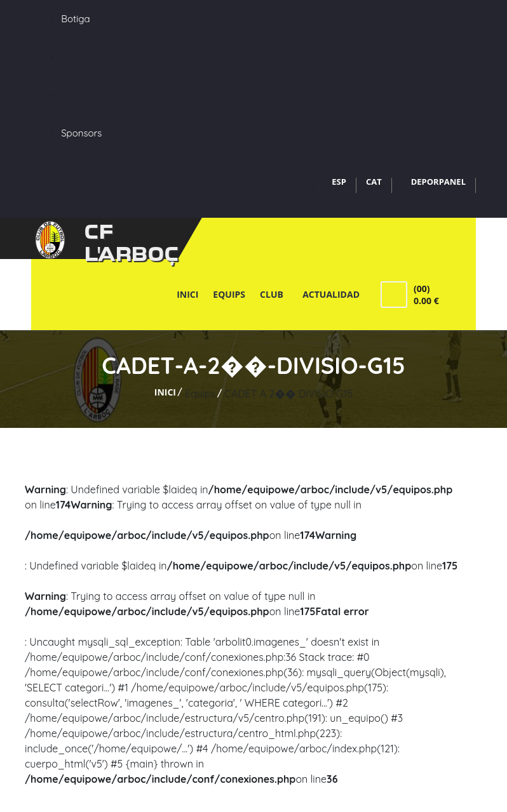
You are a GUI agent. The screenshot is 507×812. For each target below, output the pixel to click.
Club (274, 294)
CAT (374, 182)
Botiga (75, 19)
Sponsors (81, 133)
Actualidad (331, 294)
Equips (229, 294)
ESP (339, 182)
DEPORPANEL (438, 182)
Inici (187, 294)
